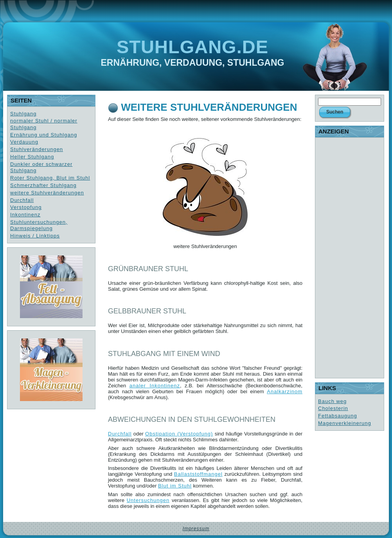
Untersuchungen (148, 500)
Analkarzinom (285, 391)
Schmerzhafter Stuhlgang (43, 185)
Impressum (196, 529)
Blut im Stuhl (175, 486)
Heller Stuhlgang (32, 157)
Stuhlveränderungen (37, 149)
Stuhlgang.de (192, 47)
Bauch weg (332, 401)
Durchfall (22, 200)
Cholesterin (333, 408)
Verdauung (24, 142)
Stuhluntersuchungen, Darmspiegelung (39, 225)
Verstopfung (26, 207)
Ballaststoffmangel (198, 474)
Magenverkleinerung (345, 423)
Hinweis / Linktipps (35, 236)
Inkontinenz (25, 215)
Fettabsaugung (338, 416)
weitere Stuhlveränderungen (47, 193)
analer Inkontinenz (155, 386)
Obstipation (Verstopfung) (179, 434)
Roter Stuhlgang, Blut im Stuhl (50, 178)
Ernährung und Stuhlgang (44, 135)
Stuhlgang (23, 114)
